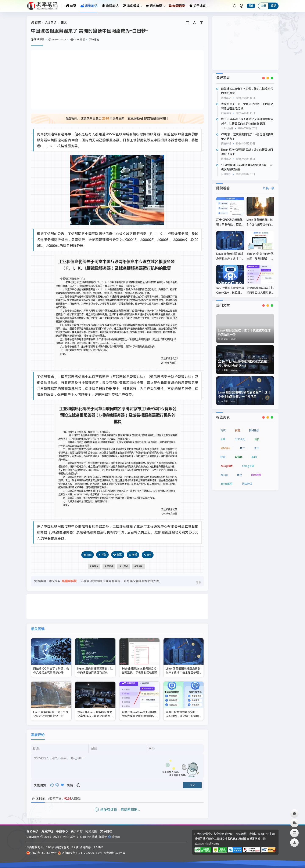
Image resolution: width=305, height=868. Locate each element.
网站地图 (91, 831)
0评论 (96, 40)
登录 (273, 6)
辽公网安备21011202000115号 (80, 853)
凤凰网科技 (69, 581)
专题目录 (177, 6)
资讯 (109, 566)
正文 (64, 23)
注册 (263, 6)
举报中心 (62, 831)
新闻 (94, 566)
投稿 (139, 566)
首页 (71, 6)
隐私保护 (32, 831)
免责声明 (47, 831)
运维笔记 (89, 6)
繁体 (251, 6)
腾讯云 (114, 837)
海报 (133, 555)
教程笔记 (110, 6)
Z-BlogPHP (84, 837)
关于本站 (77, 831)
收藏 (89, 555)
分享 (124, 566)
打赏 (102, 555)
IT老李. (65, 837)
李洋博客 (38, 40)
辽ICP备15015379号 (42, 853)
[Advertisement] (117, 80)
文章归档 (106, 831)
